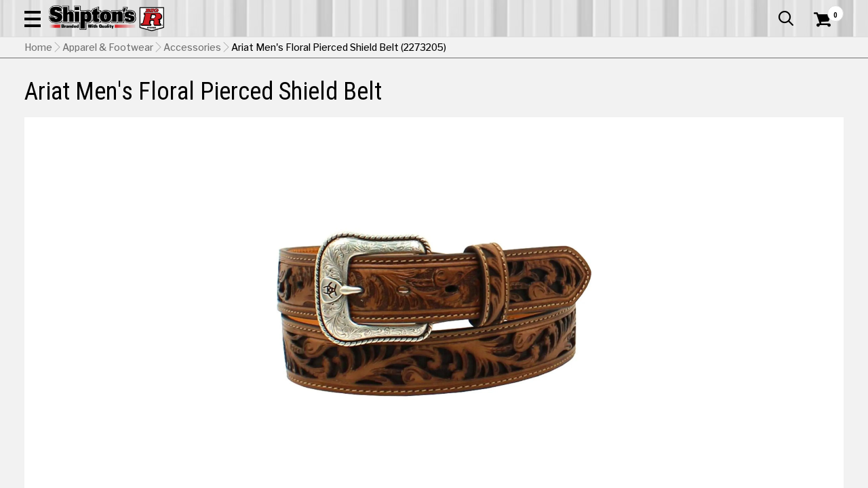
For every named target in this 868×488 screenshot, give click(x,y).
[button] (486, 49)
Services (825, 10)
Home (38, 116)
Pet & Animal (673, 91)
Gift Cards (708, 10)
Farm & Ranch (311, 91)
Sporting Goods (757, 91)
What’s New (768, 10)
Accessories (192, 116)
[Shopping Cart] (821, 49)
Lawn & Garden (591, 91)
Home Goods (391, 91)
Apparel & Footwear (77, 91)
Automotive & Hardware (202, 91)
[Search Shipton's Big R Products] (393, 49)
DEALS (825, 91)
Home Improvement (489, 91)
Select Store (748, 387)
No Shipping (607, 387)
